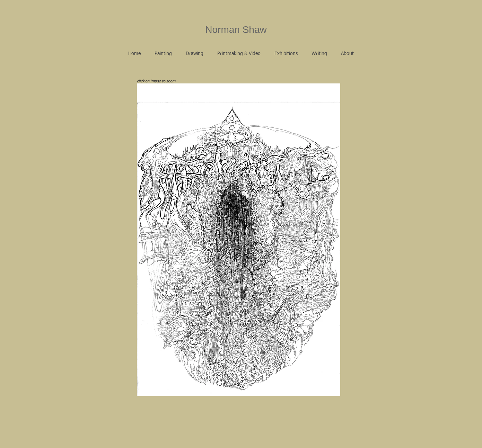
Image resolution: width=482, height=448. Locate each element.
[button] (163, 54)
